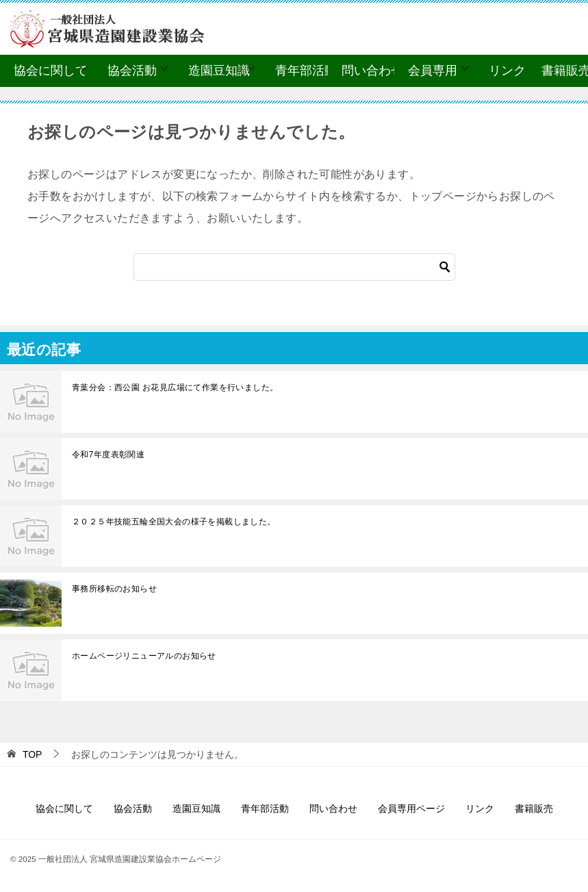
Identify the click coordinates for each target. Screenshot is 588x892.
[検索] (294, 267)
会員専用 (433, 71)
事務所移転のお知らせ (114, 589)
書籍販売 (534, 808)
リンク (507, 71)
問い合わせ (372, 71)
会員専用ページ (411, 808)
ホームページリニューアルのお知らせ (144, 656)
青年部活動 (306, 71)
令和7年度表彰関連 (108, 455)
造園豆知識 (219, 71)
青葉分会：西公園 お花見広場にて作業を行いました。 (175, 387)
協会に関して (51, 71)
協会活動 (132, 71)
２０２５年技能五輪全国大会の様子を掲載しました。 (174, 522)
